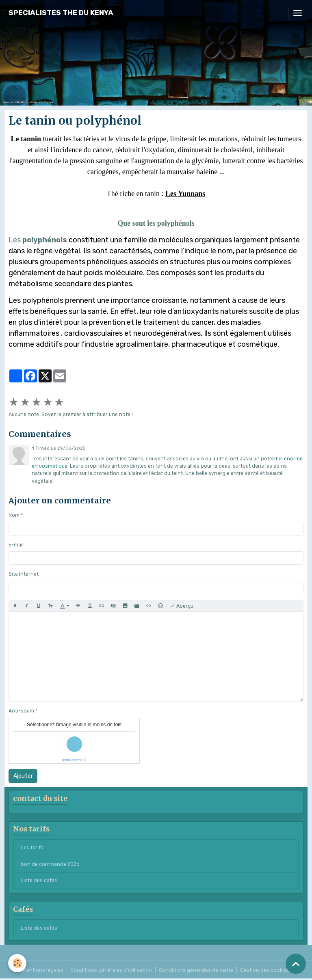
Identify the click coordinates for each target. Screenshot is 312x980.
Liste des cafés (39, 881)
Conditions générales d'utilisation (111, 970)
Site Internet (24, 574)
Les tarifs (32, 848)
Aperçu (181, 606)
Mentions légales (43, 970)
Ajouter (23, 776)
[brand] (61, 13)
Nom (14, 515)
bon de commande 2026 (50, 864)
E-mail (16, 545)
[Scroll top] (296, 964)
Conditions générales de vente (196, 970)
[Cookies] (17, 963)
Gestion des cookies (265, 970)
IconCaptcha (73, 760)
